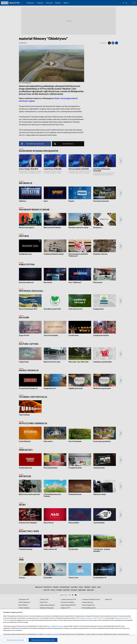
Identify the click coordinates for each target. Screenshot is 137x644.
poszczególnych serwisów (56, 626)
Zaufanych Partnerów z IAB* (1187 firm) (92, 618)
